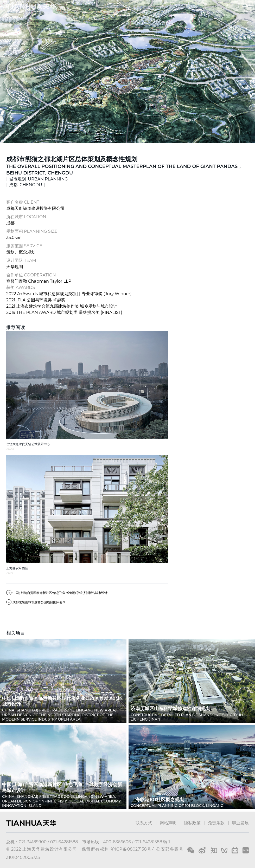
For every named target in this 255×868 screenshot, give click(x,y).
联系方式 (144, 823)
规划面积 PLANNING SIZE (32, 231)
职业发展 (240, 823)
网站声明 (168, 823)
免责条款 (216, 823)
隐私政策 (192, 823)
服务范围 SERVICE (24, 246)
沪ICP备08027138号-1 (133, 849)
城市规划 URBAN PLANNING (39, 179)
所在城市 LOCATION (26, 217)
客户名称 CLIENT (23, 202)
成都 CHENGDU (26, 185)
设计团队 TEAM (21, 260)
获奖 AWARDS (21, 287)
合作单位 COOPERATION (31, 275)
